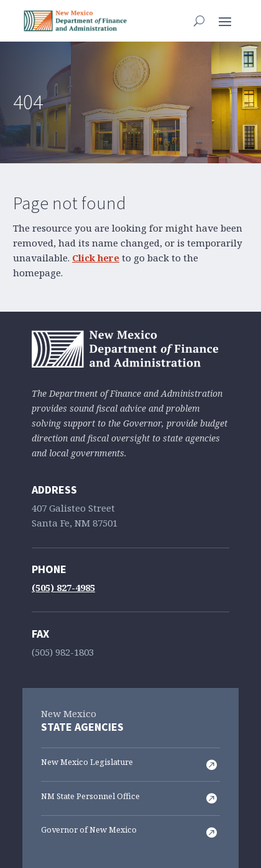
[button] (225, 20)
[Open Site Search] (199, 20)
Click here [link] (96, 258)
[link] (75, 21)
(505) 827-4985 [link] (63, 588)
